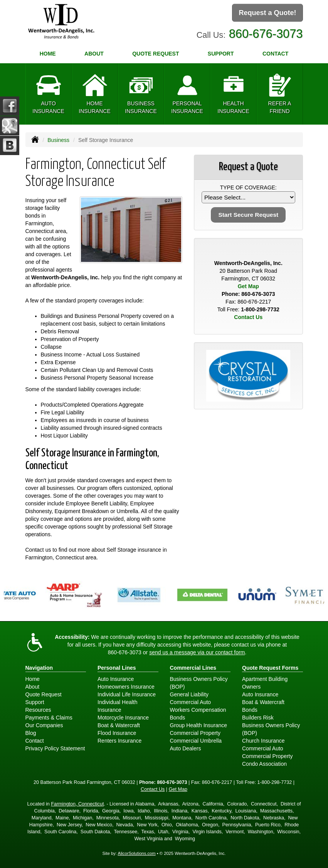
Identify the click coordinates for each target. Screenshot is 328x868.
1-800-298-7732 (260, 309)
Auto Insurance (116, 679)
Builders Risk (258, 718)
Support (35, 702)
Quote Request (44, 694)
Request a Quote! (267, 13)
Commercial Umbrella (196, 741)
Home (48, 54)
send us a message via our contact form (197, 652)
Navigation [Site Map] (39, 668)
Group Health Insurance (199, 725)
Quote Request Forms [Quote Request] (270, 668)
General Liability (189, 694)
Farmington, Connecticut (77, 804)
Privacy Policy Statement (55, 748)
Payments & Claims (49, 718)
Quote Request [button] (156, 54)
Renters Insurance (119, 741)
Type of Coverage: (248, 187)
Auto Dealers (186, 748)
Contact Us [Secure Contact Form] (248, 317)
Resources (38, 710)
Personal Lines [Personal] (117, 668)
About (94, 54)
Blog (31, 733)
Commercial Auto (191, 702)
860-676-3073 (266, 34)
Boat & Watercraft (119, 725)
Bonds (178, 718)
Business (58, 140)
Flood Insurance (117, 733)
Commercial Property (195, 733)
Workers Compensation (198, 710)
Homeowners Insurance (126, 687)
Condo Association (264, 764)
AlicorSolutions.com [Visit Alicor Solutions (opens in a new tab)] (136, 853)
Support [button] (221, 54)
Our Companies (44, 725)
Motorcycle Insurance (123, 718)
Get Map (248, 286)
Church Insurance (263, 741)
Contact (275, 54)
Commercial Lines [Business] (193, 668)
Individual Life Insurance (127, 694)
